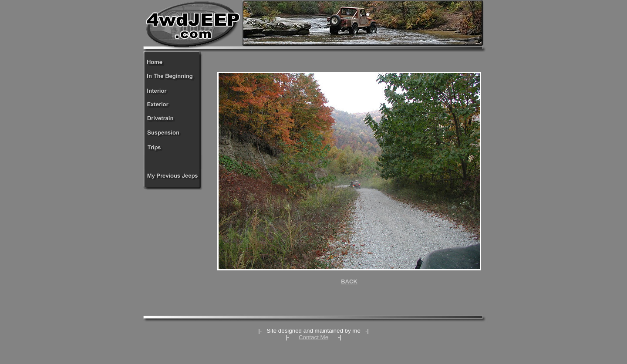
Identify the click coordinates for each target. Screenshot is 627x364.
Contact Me (313, 337)
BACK (349, 281)
